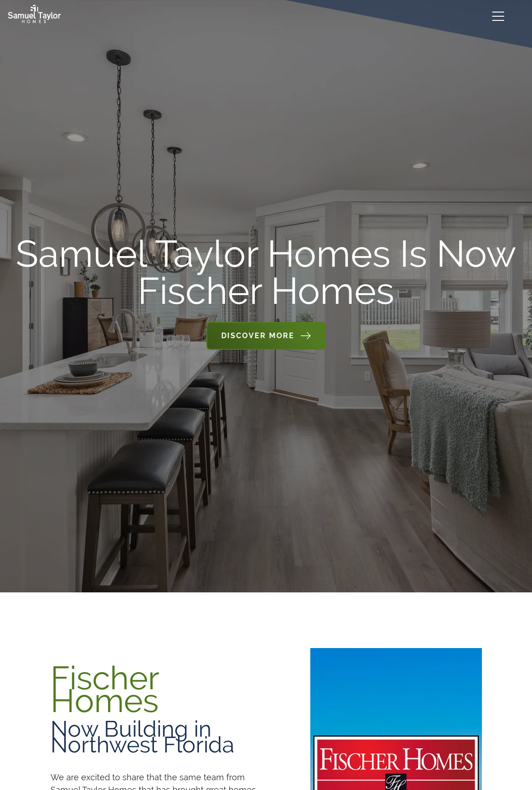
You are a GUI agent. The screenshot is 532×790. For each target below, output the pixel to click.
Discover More (258, 336)
